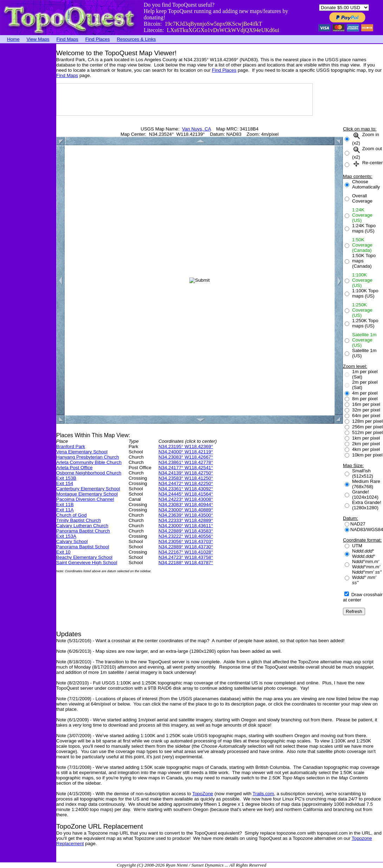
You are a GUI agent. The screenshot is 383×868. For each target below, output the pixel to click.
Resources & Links (136, 39)
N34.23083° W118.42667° (186, 457)
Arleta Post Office (74, 468)
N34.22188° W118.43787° (186, 563)
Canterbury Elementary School (88, 489)
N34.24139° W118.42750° (186, 473)
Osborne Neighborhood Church (89, 473)
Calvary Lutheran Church (82, 526)
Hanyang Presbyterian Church (88, 457)
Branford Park (71, 446)
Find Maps (67, 39)
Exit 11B (65, 505)
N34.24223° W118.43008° (186, 499)
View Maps (38, 39)
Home (13, 39)
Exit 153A (66, 536)
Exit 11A (65, 510)
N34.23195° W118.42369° (186, 446)
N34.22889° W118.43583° (186, 531)
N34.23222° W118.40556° (186, 536)
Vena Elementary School (82, 452)
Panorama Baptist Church (83, 531)
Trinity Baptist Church (79, 520)
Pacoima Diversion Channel (85, 499)
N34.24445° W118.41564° (186, 494)
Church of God (72, 515)
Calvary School (72, 541)
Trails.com (263, 794)
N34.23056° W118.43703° (186, 541)
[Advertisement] (28, 149)
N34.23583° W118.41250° (186, 478)
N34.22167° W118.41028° (186, 552)
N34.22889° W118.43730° (186, 547)
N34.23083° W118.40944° (186, 505)
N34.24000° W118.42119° (186, 452)
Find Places (98, 39)
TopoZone (203, 794)
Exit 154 (65, 483)
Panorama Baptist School (83, 547)
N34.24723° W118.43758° (186, 557)
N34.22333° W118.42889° (186, 520)
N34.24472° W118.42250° (186, 483)
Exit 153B (66, 478)
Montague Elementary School (87, 494)
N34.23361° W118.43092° (186, 489)
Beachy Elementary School (84, 557)
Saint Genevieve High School (87, 563)
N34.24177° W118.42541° (186, 468)
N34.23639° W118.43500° (186, 515)
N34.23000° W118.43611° (186, 526)
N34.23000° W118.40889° (186, 510)
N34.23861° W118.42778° (186, 462)
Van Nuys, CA (196, 129)
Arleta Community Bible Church (89, 462)
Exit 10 (63, 552)
